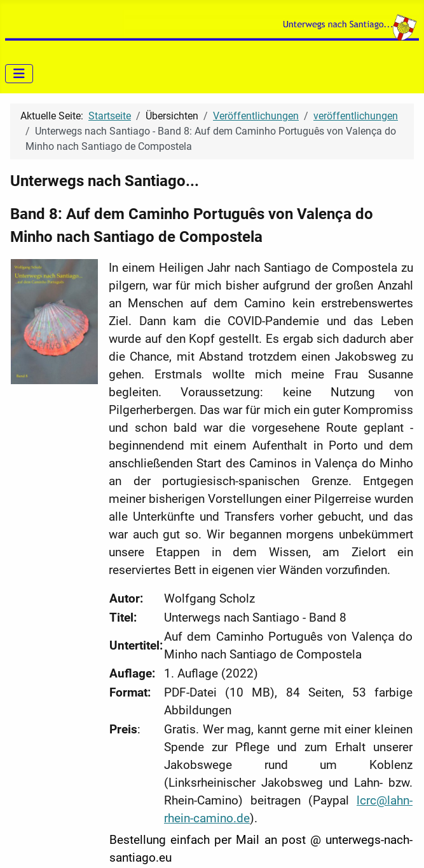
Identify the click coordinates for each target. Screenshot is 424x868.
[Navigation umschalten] (19, 74)
